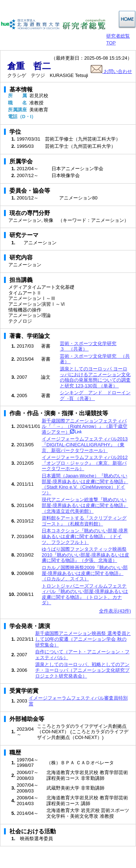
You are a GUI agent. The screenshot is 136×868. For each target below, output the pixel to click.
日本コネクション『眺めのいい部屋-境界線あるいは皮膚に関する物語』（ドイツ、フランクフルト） (85, 536)
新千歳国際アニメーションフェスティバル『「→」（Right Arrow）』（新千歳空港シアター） (85, 426)
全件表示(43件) (115, 611)
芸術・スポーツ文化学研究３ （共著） (88, 346)
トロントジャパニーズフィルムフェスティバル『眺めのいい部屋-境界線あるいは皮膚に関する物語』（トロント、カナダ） (85, 594)
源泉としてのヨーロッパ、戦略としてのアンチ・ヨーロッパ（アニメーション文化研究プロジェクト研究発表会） (82, 670)
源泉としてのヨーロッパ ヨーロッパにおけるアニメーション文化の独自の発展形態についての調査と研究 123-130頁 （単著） (95, 377)
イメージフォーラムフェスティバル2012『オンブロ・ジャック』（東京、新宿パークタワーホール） (85, 463)
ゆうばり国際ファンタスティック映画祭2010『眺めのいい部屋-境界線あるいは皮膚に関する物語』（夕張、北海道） (85, 555)
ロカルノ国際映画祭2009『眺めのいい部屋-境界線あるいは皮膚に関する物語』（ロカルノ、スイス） (85, 573)
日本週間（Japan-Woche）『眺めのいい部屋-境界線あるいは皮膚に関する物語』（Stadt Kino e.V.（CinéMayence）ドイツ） (85, 484)
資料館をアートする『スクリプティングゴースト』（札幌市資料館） (84, 521)
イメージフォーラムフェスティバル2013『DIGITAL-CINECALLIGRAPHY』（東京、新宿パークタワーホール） (85, 444)
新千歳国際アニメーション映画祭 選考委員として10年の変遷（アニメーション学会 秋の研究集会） (83, 639)
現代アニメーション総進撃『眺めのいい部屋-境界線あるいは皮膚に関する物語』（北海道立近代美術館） (85, 505)
